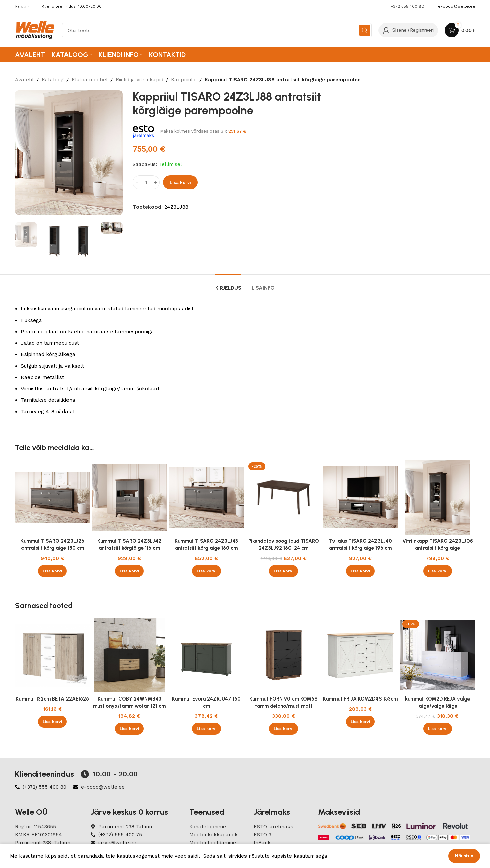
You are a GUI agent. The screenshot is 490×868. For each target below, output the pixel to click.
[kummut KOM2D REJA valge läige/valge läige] (437, 655)
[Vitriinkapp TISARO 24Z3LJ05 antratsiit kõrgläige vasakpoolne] (437, 497)
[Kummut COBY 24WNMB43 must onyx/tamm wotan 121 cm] (129, 655)
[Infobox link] (457, 7)
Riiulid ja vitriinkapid (139, 80)
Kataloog (53, 80)
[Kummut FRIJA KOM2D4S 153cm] (361, 655)
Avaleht (25, 80)
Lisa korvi (180, 182)
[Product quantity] (146, 182)
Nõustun (464, 856)
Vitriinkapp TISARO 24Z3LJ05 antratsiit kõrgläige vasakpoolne (438, 548)
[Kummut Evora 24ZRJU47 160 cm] (206, 655)
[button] (52, 571)
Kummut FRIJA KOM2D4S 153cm (360, 699)
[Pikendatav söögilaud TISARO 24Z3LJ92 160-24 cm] (283, 497)
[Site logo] (35, 30)
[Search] (217, 30)
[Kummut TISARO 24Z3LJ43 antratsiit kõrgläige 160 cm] (206, 497)
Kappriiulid (184, 80)
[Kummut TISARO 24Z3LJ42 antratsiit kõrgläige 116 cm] (129, 497)
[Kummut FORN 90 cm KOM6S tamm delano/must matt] (283, 655)
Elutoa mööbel (90, 80)
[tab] (228, 284)
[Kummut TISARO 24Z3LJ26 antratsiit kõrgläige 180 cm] (53, 497)
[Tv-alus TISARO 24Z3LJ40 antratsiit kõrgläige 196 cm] (361, 497)
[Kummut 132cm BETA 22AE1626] (53, 655)
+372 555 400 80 (407, 6)
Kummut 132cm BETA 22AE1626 (52, 699)
